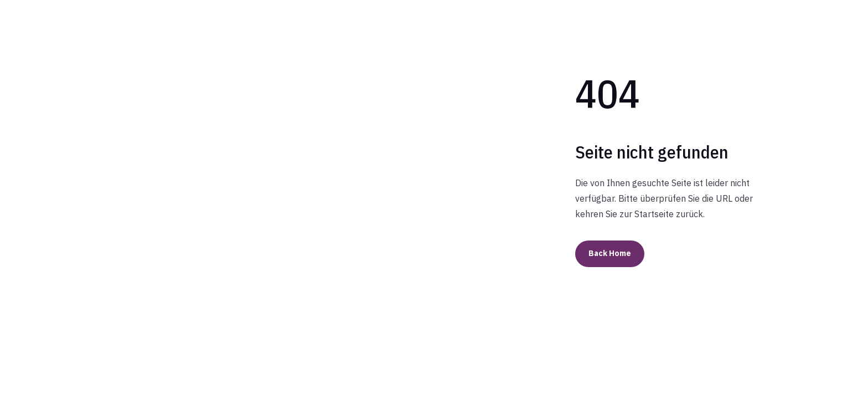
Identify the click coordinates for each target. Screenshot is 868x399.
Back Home (610, 253)
